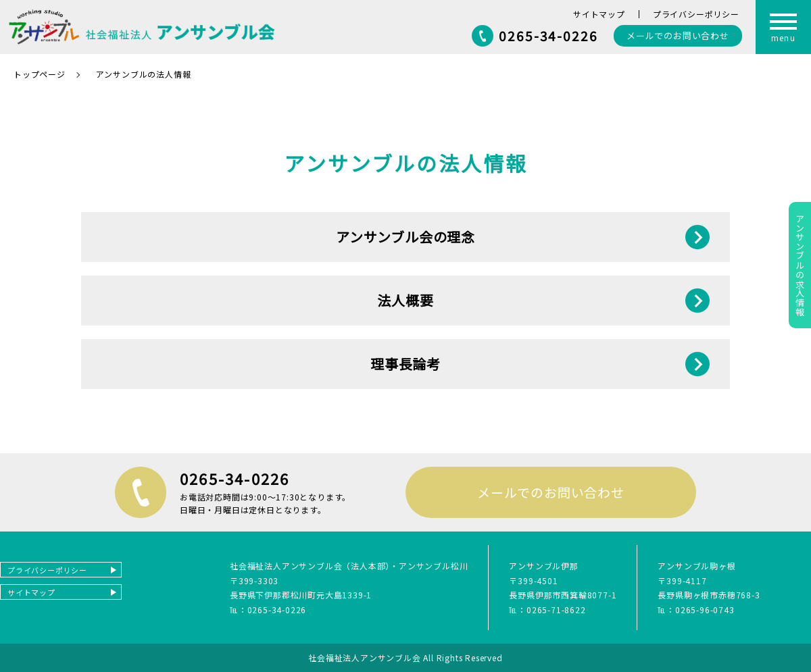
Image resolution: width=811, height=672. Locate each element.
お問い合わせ (678, 35)
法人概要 (405, 300)
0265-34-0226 (548, 35)
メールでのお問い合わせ (551, 492)
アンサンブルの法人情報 (144, 74)
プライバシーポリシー (696, 14)
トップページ (40, 74)
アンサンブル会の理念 (405, 237)
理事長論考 (405, 364)
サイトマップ (599, 14)
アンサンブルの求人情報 (800, 265)
